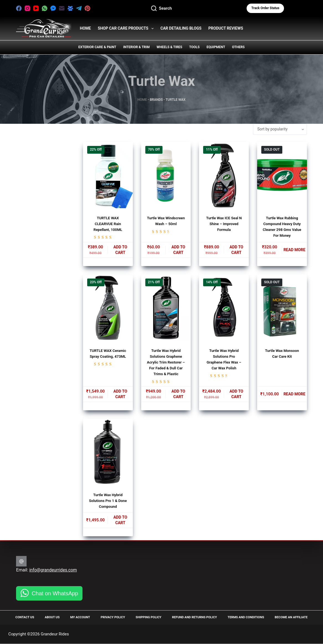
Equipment (216, 47)
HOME (86, 28)
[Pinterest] (87, 8)
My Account (79, 617)
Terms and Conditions (244, 617)
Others (238, 47)
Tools (194, 47)
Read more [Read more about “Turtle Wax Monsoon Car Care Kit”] (294, 396)
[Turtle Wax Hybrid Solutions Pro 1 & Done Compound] (108, 454)
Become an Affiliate (289, 617)
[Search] (161, 8)
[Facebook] (19, 8)
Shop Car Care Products (127, 29)
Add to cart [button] (120, 250)
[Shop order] (280, 129)
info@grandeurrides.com (54, 570)
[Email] (62, 8)
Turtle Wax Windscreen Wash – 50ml (166, 224)
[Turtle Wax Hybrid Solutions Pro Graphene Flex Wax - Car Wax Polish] (224, 309)
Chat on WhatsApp (55, 593)
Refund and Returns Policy (192, 617)
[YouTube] (36, 8)
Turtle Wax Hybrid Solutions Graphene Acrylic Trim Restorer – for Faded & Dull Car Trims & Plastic (166, 363)
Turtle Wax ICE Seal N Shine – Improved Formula (224, 224)
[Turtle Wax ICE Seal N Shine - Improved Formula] (224, 175)
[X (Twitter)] (96, 8)
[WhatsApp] (45, 8)
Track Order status (265, 8)
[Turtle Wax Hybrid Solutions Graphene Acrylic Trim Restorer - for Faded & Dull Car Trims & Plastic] (166, 309)
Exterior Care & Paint (97, 47)
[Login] (298, 8)
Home (142, 100)
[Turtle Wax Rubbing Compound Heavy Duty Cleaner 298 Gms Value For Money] (282, 175)
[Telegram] (79, 8)
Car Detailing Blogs (181, 28)
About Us (52, 617)
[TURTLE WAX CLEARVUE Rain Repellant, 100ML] (108, 175)
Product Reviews (226, 28)
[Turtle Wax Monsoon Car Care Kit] (282, 309)
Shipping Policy (146, 617)
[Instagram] (27, 8)
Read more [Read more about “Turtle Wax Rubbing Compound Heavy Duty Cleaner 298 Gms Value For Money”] (294, 250)
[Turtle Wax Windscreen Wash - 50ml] (166, 175)
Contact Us (26, 617)
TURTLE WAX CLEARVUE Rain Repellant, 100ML (108, 224)
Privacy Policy (111, 617)
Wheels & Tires (170, 47)
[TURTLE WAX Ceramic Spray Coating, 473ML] (108, 309)
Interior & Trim (136, 47)
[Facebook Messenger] (53, 8)
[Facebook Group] (70, 8)
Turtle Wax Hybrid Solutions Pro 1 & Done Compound (108, 503)
